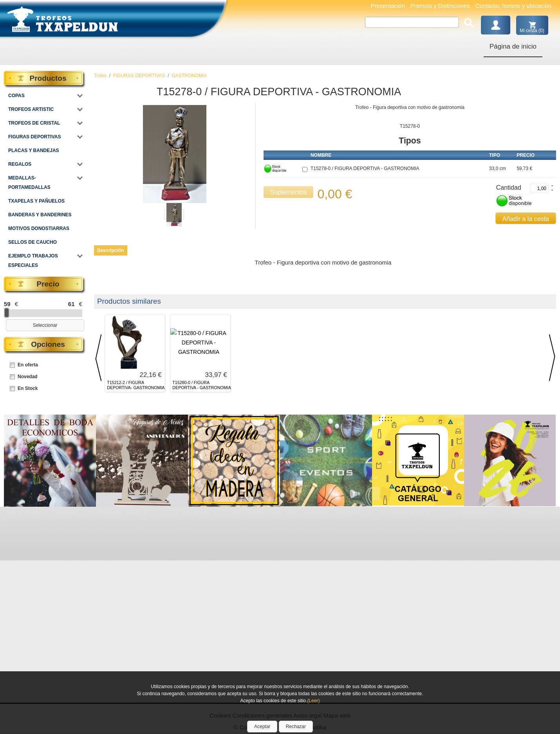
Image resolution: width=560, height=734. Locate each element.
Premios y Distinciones (440, 6)
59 (7, 304)
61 (71, 304)
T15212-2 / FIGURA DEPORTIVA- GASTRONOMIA (136, 385)
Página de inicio (513, 46)
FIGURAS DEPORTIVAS (139, 76)
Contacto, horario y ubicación (513, 6)
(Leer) (313, 701)
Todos (100, 76)
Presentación (388, 6)
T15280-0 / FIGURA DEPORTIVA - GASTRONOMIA (201, 385)
